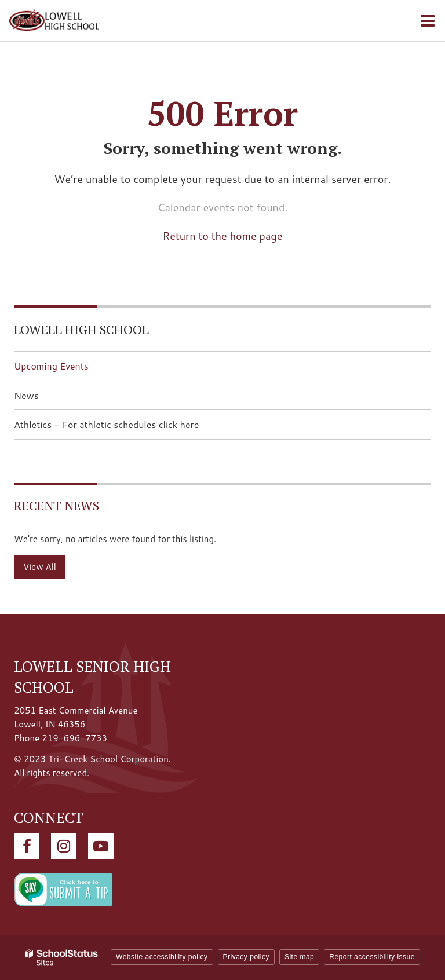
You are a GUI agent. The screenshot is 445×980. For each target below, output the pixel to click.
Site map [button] (299, 957)
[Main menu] (428, 20)
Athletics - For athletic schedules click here (125, 428)
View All (40, 567)
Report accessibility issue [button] (372, 957)
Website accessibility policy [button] (162, 957)
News (26, 395)
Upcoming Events (51, 366)
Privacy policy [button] (246, 957)
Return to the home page (223, 236)
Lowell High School (81, 329)
